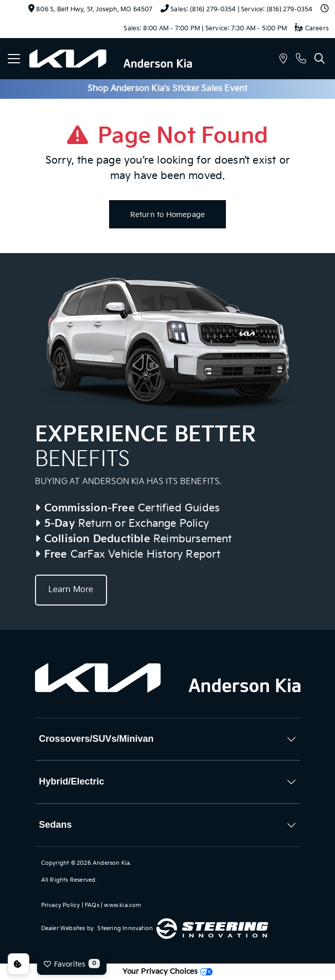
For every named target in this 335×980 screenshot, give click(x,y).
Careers (312, 29)
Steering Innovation (125, 928)
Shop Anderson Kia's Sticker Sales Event (168, 89)
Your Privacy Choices (167, 972)
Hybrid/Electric (72, 781)
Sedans (56, 825)
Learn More (71, 590)
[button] (283, 60)
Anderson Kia (111, 863)
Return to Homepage (168, 215)
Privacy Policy (61, 905)
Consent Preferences (19, 964)
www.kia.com (122, 905)
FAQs (92, 905)
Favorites (72, 964)
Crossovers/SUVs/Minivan (96, 739)
